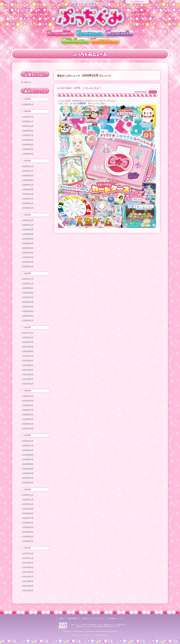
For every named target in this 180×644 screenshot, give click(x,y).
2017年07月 (28, 580)
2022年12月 (28, 281)
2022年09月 (28, 290)
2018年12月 (28, 498)
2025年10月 (28, 127)
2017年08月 (28, 576)
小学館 (59, 619)
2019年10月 (28, 453)
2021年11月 (28, 340)
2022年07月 (28, 299)
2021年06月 (28, 363)
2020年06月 (28, 417)
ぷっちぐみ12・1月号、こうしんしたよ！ (79, 88)
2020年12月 (28, 399)
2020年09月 (28, 408)
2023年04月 (28, 254)
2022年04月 (28, 308)
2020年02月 (28, 431)
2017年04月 (28, 594)
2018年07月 (28, 521)
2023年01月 (28, 268)
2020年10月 (28, 403)
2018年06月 (28, 526)
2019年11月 (28, 448)
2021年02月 (28, 381)
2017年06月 (28, 585)
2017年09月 (28, 571)
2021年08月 (28, 354)
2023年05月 (28, 249)
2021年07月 (28, 358)
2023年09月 (28, 236)
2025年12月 (28, 118)
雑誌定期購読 (71, 619)
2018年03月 (28, 540)
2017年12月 (28, 557)
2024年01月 (28, 209)
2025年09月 (28, 132)
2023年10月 (28, 231)
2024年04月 (28, 195)
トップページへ (137, 2)
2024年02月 (28, 204)
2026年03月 (28, 105)
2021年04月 (28, 372)
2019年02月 (28, 485)
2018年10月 (28, 507)
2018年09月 (28, 512)
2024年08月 (28, 181)
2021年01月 (28, 386)
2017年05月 (28, 589)
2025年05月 (28, 141)
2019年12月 (28, 444)
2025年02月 (28, 150)
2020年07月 (28, 413)
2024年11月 (28, 172)
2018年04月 (28, 535)
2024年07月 (28, 186)
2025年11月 (28, 122)
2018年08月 (28, 517)
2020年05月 (28, 422)
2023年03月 (28, 259)
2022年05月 (28, 304)
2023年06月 (28, 245)
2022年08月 (28, 295)
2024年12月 (28, 167)
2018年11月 (28, 503)
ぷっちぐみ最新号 (78, 103)
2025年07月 (28, 136)
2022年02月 (28, 318)
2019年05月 (28, 472)
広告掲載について (116, 619)
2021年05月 (28, 367)
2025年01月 (28, 155)
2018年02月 (28, 544)
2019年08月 (28, 458)
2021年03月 (28, 377)
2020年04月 (28, 426)
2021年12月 (28, 335)
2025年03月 (28, 145)
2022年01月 (28, 322)
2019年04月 (28, 476)
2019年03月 (28, 481)
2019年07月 (28, 462)
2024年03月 (28, 200)
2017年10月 (28, 566)
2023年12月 (28, 222)
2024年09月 (28, 177)
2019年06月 (28, 467)
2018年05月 (28, 530)
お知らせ (153, 92)
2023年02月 (28, 263)
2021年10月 (28, 344)
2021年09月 (28, 349)
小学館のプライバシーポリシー (93, 619)
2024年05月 (28, 190)
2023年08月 (28, 240)
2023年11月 (28, 226)
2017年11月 (28, 562)
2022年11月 (28, 285)
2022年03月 (28, 313)
